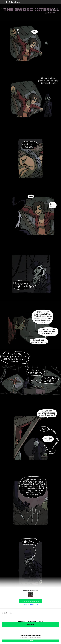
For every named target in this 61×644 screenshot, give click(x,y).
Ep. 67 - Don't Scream (13, 2)
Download (30, 625)
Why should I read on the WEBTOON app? (30, 604)
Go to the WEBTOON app (30, 641)
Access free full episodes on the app (31, 601)
